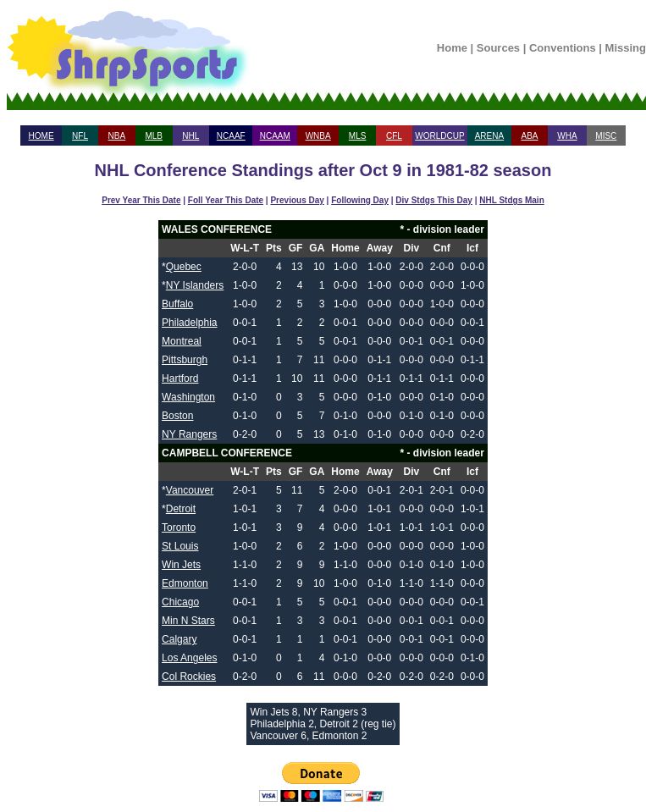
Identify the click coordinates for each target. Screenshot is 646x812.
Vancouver (190, 490)
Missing (626, 48)
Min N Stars (188, 621)
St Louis (180, 546)
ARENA (489, 136)
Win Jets (181, 565)
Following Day (360, 200)
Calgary (179, 639)
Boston (177, 416)
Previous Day (297, 200)
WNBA (318, 136)
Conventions (563, 48)
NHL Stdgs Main (511, 200)
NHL (190, 136)
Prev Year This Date (141, 200)
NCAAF (231, 136)
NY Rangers (189, 434)
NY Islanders (195, 285)
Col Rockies (189, 677)
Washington (188, 397)
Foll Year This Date (226, 200)
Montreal (182, 341)
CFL (394, 136)
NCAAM (275, 136)
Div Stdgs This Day (434, 200)
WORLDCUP (439, 136)
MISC (606, 136)
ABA (529, 136)
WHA (567, 136)
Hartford (180, 378)
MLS (358, 136)
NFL (80, 136)
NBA (117, 136)
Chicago (180, 602)
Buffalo (177, 304)
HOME (41, 136)
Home (452, 48)
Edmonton (185, 583)
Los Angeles (189, 658)
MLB (154, 136)
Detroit (181, 509)
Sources (498, 48)
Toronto (179, 528)
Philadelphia (189, 323)
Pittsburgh (185, 360)
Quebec (184, 267)
